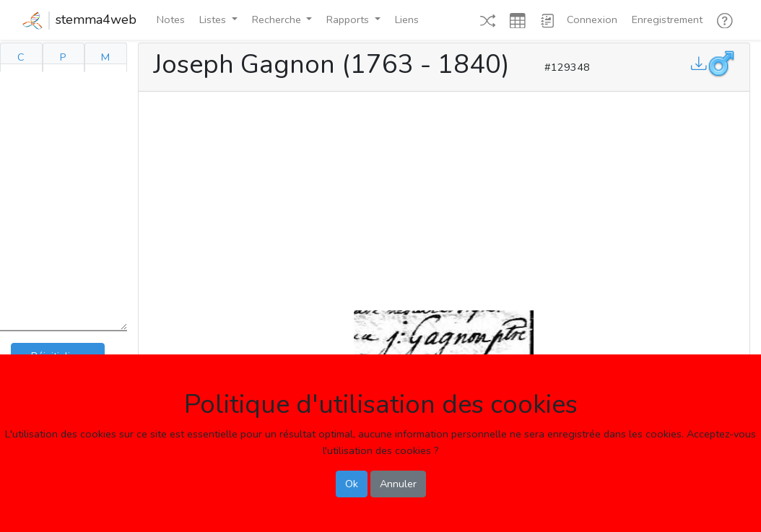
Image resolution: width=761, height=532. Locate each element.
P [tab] (63, 57)
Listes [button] (214, 19)
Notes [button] (171, 19)
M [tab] (105, 57)
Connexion (592, 19)
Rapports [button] (349, 19)
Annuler (398, 484)
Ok (352, 484)
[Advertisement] (444, 198)
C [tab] (21, 57)
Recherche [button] (278, 19)
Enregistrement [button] (667, 19)
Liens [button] (407, 19)
